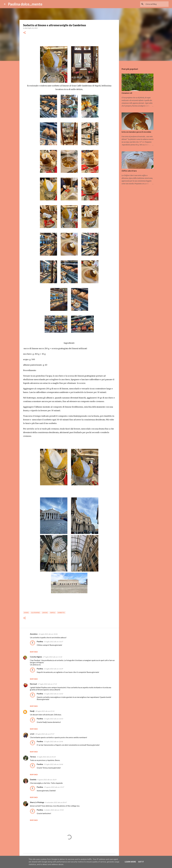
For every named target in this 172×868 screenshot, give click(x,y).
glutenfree (35, 613)
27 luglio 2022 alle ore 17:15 (47, 684)
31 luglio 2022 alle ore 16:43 (53, 719)
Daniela (33, 779)
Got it (141, 862)
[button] (24, 33)
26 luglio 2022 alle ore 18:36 (48, 634)
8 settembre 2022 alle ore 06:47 (56, 802)
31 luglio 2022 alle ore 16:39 (53, 669)
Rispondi (34, 652)
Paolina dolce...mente (25, 4)
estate (26, 613)
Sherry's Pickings (37, 802)
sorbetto (61, 613)
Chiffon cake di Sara (129, 171)
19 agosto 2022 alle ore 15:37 (54, 787)
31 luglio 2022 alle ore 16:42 (53, 694)
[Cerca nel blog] (157, 4)
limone (45, 613)
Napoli (53, 613)
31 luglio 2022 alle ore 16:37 (53, 642)
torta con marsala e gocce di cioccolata (136, 132)
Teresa (33, 757)
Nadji (32, 711)
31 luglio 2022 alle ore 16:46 (53, 742)
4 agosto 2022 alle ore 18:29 (47, 780)
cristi (32, 734)
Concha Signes (36, 657)
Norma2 (33, 684)
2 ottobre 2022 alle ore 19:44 (54, 810)
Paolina (40, 641)
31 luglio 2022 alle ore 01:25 (46, 757)
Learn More (130, 862)
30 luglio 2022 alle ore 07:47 (45, 734)
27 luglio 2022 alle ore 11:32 (53, 657)
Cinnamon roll (127, 93)
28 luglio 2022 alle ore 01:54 (45, 711)
